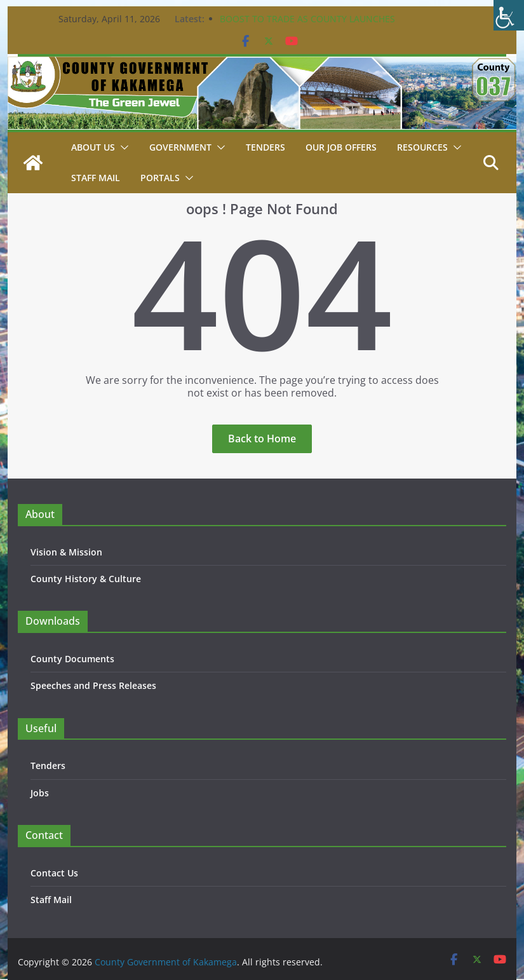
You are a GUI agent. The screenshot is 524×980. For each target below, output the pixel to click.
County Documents (72, 659)
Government (180, 147)
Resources (422, 147)
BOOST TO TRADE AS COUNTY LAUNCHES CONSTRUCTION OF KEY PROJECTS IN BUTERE (316, 25)
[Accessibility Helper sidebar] (509, 15)
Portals (160, 178)
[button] (122, 147)
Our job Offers (341, 147)
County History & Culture (86, 579)
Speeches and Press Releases (93, 685)
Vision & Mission (66, 552)
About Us (93, 147)
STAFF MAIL (96, 178)
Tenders (265, 147)
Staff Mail (51, 900)
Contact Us (54, 873)
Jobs (40, 793)
